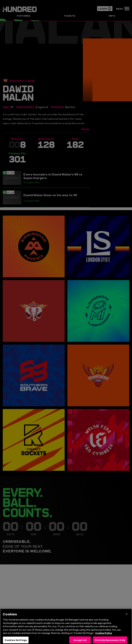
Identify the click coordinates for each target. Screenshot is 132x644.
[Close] (126, 619)
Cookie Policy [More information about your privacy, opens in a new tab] (104, 638)
